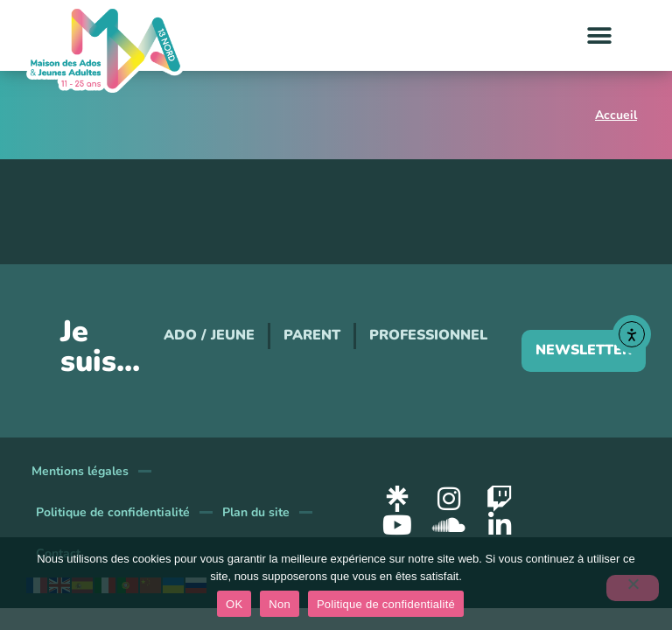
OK (234, 604)
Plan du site (256, 512)
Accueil (616, 115)
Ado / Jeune (209, 335)
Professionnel (428, 335)
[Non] (633, 588)
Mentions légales (80, 471)
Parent (312, 335)
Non (280, 604)
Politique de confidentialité (113, 512)
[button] (600, 35)
